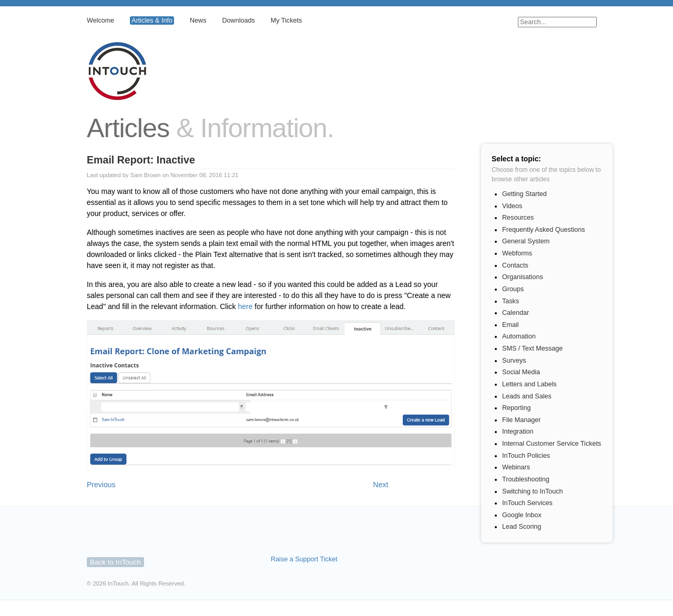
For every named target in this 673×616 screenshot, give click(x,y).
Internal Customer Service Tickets (552, 444)
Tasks (511, 301)
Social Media (521, 372)
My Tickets (286, 20)
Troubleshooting (526, 479)
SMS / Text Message (532, 348)
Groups (513, 289)
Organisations (523, 277)
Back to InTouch (115, 562)
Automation (519, 336)
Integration (518, 432)
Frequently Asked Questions (544, 230)
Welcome (100, 20)
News (198, 20)
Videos (512, 206)
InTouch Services (527, 503)
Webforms (517, 253)
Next (381, 485)
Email (511, 325)
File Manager (522, 420)
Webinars (516, 467)
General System (526, 241)
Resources (518, 218)
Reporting (517, 408)
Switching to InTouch (533, 491)
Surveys (514, 361)
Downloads (238, 20)
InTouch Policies (526, 456)
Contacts (515, 265)
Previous (101, 485)
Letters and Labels (529, 384)
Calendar (516, 313)
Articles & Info (152, 20)
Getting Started (524, 194)
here (245, 306)
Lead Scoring (522, 527)
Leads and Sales (527, 396)
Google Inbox (522, 515)
